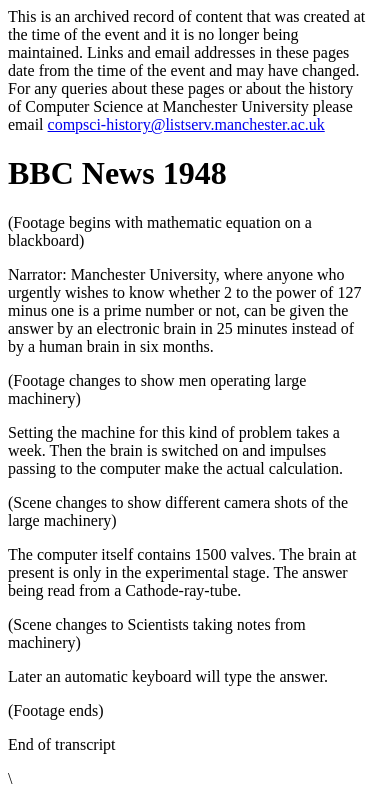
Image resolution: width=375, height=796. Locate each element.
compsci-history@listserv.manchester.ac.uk (186, 124)
